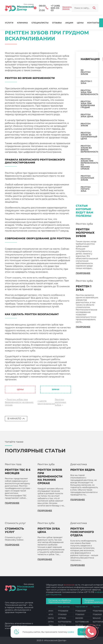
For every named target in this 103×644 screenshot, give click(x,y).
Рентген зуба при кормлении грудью (88, 104)
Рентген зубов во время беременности (89, 149)
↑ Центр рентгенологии (46, 402)
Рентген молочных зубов (60, 402)
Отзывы (57, 23)
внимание (69, 585)
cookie (72, 632)
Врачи (56, 389)
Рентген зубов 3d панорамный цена (89, 136)
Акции (69, 23)
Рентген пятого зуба (86, 189)
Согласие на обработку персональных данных (60, 601)
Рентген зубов (86, 125)
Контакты (93, 23)
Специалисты (40, 23)
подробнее (83, 273)
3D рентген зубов (86, 72)
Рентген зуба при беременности (89, 92)
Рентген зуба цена (87, 115)
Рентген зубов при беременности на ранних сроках (19, 402)
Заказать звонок (67, 8)
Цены (80, 23)
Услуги (9, 23)
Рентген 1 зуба (86, 82)
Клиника (22, 23)
